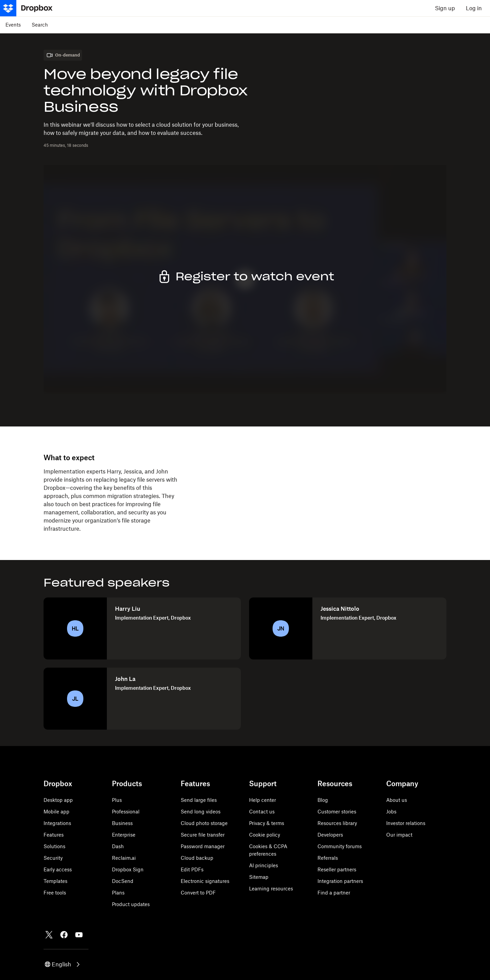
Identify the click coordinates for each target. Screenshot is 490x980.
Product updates (131, 904)
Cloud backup (197, 858)
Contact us (262, 812)
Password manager (203, 846)
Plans (118, 893)
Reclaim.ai (124, 858)
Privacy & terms (267, 823)
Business (122, 823)
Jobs (391, 812)
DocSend (123, 881)
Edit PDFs (192, 869)
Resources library (337, 823)
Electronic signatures (205, 881)
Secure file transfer (203, 835)
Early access (58, 869)
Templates (55, 881)
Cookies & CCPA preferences (268, 850)
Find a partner (334, 893)
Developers (330, 835)
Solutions (54, 846)
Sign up (445, 8)
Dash (118, 846)
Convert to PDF (198, 893)
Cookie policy (265, 835)
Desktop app (58, 800)
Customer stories (337, 812)
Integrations (57, 823)
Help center (263, 800)
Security (53, 858)
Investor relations (406, 823)
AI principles (264, 865)
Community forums (340, 846)
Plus (117, 800)
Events (13, 25)
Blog (323, 800)
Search (40, 25)
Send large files (199, 800)
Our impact (399, 835)
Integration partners (340, 881)
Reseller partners (337, 869)
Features (54, 835)
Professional (126, 812)
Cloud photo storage (204, 823)
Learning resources (271, 889)
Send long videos (201, 812)
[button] (63, 964)
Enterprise (124, 835)
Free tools (55, 893)
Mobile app (56, 812)
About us (397, 800)
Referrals (328, 858)
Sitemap (259, 877)
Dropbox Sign (128, 869)
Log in (474, 8)
